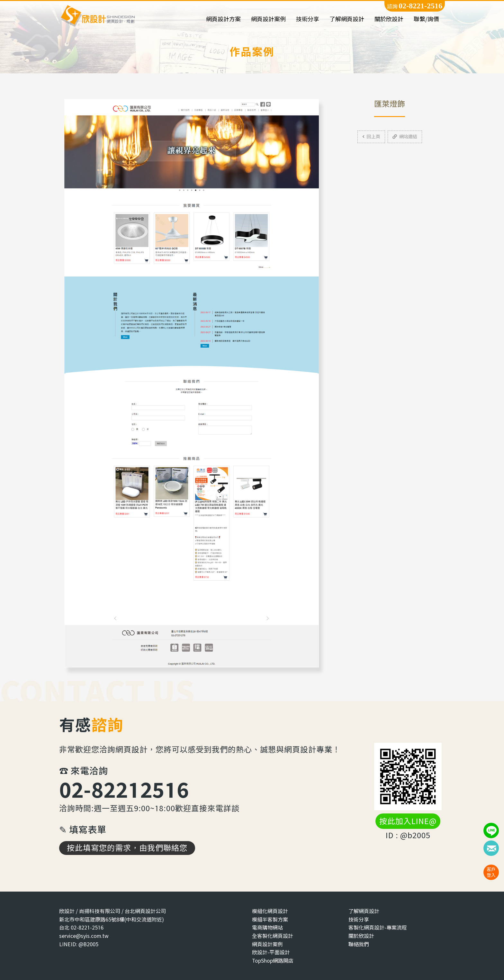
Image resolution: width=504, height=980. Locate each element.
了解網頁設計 (347, 19)
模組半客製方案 (270, 919)
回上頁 (371, 136)
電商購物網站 (267, 927)
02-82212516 (124, 789)
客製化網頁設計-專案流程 (378, 927)
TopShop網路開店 (273, 961)
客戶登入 (491, 872)
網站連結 (405, 136)
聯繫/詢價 (426, 19)
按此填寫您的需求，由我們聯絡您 (127, 848)
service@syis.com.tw (84, 936)
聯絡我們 (359, 944)
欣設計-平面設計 (271, 952)
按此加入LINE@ (408, 821)
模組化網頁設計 (270, 911)
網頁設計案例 (268, 19)
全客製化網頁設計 (273, 936)
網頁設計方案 (223, 19)
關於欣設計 (389, 19)
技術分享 (308, 19)
